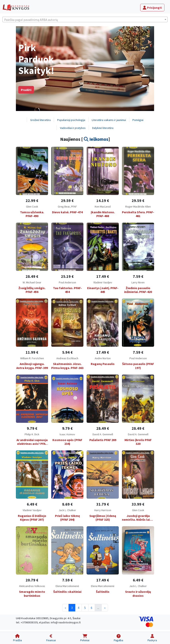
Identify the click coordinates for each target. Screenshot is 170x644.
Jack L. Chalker (67, 510)
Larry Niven (138, 282)
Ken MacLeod (103, 207)
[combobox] (85, 19)
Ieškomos (96, 139)
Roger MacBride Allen (138, 207)
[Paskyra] (152, 638)
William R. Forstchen (32, 358)
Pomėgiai (138, 120)
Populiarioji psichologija (71, 120)
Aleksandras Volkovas (32, 586)
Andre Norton (103, 358)
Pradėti (26, 90)
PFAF (74, 207)
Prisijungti (152, 8)
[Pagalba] (119, 638)
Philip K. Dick (32, 434)
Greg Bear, (64, 207)
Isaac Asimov (67, 434)
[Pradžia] (17, 638)
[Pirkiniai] (85, 638)
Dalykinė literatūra (103, 128)
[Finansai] (51, 638)
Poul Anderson (67, 282)
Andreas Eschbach (67, 358)
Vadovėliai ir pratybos (73, 128)
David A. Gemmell (103, 434)
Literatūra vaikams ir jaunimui (109, 120)
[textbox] (85, 20)
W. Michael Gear (32, 282)
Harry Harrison (103, 510)
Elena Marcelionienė (67, 586)
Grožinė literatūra (40, 120)
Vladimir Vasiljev (103, 282)
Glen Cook (32, 207)
